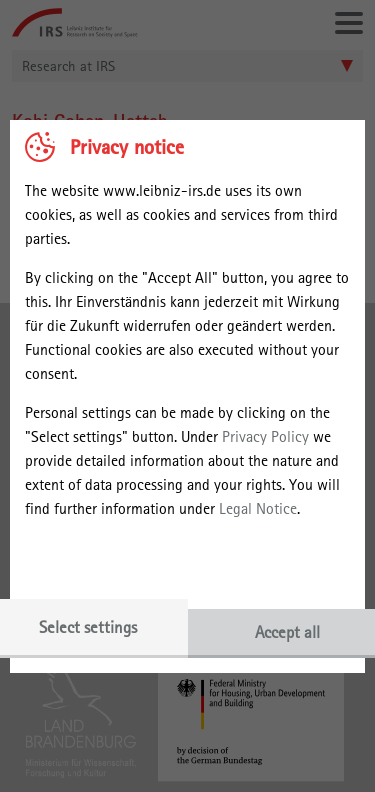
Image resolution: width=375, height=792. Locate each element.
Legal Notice (258, 508)
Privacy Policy (265, 436)
